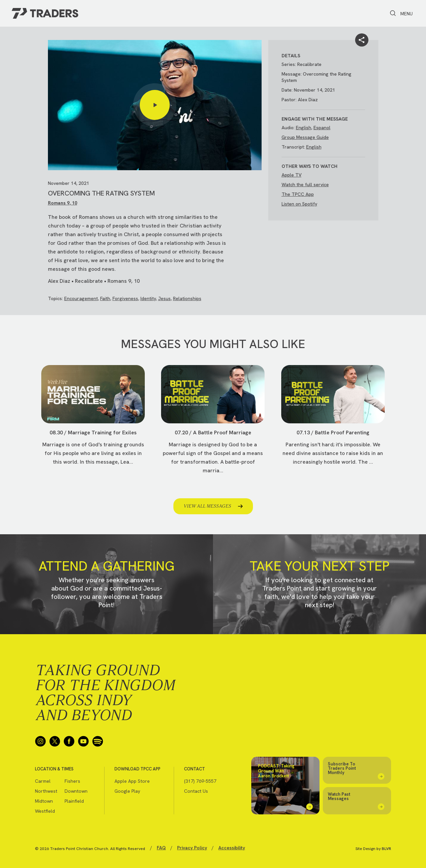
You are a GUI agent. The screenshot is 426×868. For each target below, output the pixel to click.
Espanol (322, 128)
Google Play (127, 791)
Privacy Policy (192, 848)
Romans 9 (59, 203)
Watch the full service (305, 185)
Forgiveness (125, 298)
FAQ (161, 848)
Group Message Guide (305, 137)
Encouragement (81, 298)
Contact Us (196, 791)
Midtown (44, 801)
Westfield (45, 811)
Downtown (76, 791)
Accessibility (232, 848)
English (304, 128)
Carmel (43, 781)
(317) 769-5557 (200, 781)
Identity (148, 298)
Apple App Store (132, 781)
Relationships (187, 298)
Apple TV (292, 175)
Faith (105, 298)
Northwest (46, 791)
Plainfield (74, 801)
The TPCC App (298, 194)
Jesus (164, 298)
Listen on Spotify (299, 204)
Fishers (72, 781)
